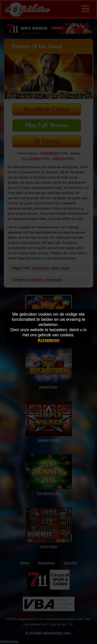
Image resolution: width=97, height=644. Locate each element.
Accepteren (48, 340)
